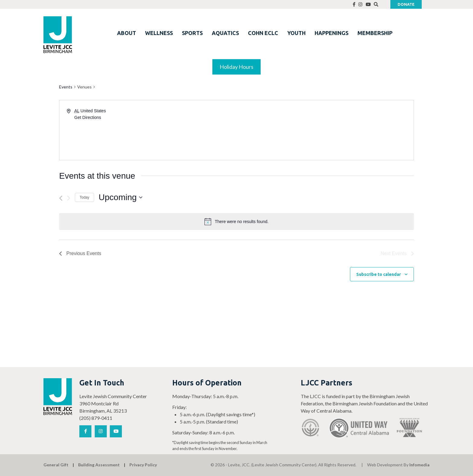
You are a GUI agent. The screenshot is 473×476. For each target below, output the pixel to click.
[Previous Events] (61, 198)
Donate (406, 4)
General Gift (56, 465)
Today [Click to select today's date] (84, 197)
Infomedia (419, 465)
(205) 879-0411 (96, 418)
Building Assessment (99, 465)
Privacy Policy (143, 465)
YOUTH (296, 33)
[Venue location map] (325, 130)
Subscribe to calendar (379, 274)
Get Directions (88, 117)
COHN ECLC (263, 33)
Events (66, 87)
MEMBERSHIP (375, 33)
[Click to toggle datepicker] (121, 197)
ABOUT (127, 33)
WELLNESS (159, 33)
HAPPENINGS (332, 33)
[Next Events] (69, 198)
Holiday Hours (237, 67)
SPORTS (192, 33)
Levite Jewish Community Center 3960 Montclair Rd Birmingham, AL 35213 (113, 403)
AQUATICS (225, 33)
